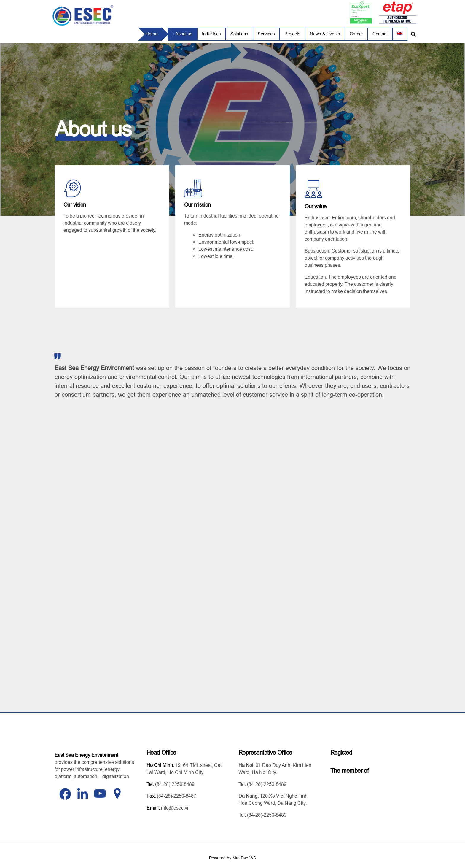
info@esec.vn (175, 805)
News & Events (325, 34)
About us (184, 34)
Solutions (239, 34)
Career (356, 34)
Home (152, 34)
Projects (292, 34)
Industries (211, 34)
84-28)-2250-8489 (176, 782)
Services (266, 34)
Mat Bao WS (244, 856)
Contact (380, 34)
